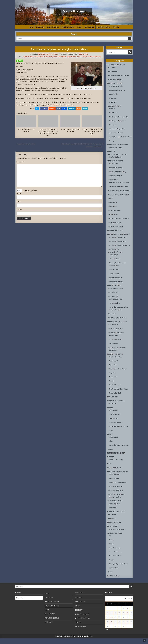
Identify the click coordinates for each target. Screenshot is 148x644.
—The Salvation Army (116, 150)
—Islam (111, 447)
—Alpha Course (114, 166)
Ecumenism (48, 56)
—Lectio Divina (114, 279)
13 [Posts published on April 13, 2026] (111, 623)
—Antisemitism (113, 443)
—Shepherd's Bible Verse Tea (119, 432)
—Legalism (112, 378)
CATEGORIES (40, 27)
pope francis (72, 56)
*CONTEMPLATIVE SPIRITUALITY (119, 240)
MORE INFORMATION (83, 624)
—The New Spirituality (116, 496)
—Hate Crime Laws (115, 553)
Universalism (114, 349)
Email (85, 109)
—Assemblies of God (116, 170)
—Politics (111, 565)
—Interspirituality (114, 480)
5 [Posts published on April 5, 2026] (107, 618)
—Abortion (112, 109)
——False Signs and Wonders (120, 185)
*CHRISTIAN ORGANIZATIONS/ (118, 147)
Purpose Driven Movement (118, 353)
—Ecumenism (113, 71)
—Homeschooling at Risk (117, 129)
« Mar (107, 635)
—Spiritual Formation (116, 283)
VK (58, 109)
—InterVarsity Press (115, 160)
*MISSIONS (111, 462)
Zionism (111, 455)
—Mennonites (113, 208)
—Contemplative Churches (118, 243)
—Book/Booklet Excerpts (117, 90)
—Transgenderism (115, 144)
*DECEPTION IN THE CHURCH (118, 327)
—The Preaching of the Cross (119, 394)
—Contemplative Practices (118, 268)
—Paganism (112, 524)
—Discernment (113, 366)
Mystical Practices (116, 503)
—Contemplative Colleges (117, 247)
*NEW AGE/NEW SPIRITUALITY (118, 477)
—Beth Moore (114, 260)
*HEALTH (110, 413)
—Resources (113, 409)
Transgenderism (115, 309)
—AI (109, 541)
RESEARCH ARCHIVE (53, 27)
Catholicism (39, 56)
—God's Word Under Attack (118, 374)
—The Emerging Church (117, 338)
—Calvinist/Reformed (116, 178)
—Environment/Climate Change (119, 75)
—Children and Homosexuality (119, 117)
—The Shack (112, 102)
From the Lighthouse (74, 11)
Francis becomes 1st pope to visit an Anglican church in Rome (59, 49)
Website (19, 212)
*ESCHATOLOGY (113, 402)
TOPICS (78, 628)
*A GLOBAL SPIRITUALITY (117, 65)
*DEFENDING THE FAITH (116, 360)
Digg (64, 109)
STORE (79, 27)
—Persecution (113, 382)
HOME (31, 27)
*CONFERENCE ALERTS (116, 236)
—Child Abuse (113, 113)
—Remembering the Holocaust (119, 451)
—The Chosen (113, 98)
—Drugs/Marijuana (115, 420)
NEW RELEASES (89, 27)
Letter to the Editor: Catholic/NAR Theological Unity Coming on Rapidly (92, 132)
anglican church (29, 56)
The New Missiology (116, 345)
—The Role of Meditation (117, 500)
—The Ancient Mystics (116, 287)
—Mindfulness (113, 424)
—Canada (111, 545)
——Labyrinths (114, 275)
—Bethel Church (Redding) (118, 174)
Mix (79, 109)
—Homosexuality (114, 302)
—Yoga (110, 436)
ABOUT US (116, 27)
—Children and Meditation (117, 121)
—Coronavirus (113, 416)
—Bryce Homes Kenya (116, 465)
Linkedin (72, 109)
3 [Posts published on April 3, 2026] (127, 614)
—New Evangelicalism (116, 334)
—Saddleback (113, 220)
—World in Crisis (114, 573)
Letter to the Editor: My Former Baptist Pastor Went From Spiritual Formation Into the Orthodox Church (48, 133)
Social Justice (114, 341)
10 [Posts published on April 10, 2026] (127, 618)
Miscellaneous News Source (48, 54)
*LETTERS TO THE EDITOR (117, 458)
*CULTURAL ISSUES (114, 291)
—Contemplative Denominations (120, 251)
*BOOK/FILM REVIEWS (115, 83)
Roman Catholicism (94, 56)
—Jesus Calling (114, 94)
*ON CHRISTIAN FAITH (115, 506)
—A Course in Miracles (116, 86)
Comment (20, 162)
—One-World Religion (116, 79)
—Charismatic (113, 182)
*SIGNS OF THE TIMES (115, 539)
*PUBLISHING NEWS (114, 528)
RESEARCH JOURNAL (103, 27)
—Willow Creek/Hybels (116, 232)
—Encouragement (114, 509)
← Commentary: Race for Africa (26, 145)
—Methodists (113, 212)
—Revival (111, 386)
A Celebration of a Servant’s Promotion (26, 130)
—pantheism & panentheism (118, 488)
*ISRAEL (110, 440)
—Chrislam (112, 67)
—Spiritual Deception (116, 390)
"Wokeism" (112, 319)
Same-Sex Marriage (116, 305)
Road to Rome (82, 56)
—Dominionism (113, 330)
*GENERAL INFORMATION (116, 406)
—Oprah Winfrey (114, 484)
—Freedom (112, 549)
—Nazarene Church (115, 216)
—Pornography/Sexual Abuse (119, 569)
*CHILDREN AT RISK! (115, 106)
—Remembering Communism (119, 313)
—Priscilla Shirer (115, 264)
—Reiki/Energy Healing (116, 428)
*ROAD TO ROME (113, 532)
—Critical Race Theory (116, 294)
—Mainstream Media (115, 561)
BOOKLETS (79, 615)
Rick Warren (113, 356)
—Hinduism (112, 520)
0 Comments (83, 54)
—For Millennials (114, 298)
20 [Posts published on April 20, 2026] (111, 627)
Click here (56, 105)
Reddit (52, 109)
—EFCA (111, 204)
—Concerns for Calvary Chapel (119, 200)
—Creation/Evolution (115, 362)
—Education (112, 125)
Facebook (44, 109)
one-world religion (60, 56)
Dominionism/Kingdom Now (119, 189)
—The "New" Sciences (116, 492)
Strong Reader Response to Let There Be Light (70, 130)
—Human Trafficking (115, 557)
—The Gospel (113, 513)
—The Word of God (115, 398)
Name (19, 195)
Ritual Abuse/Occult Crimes (118, 323)
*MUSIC (110, 469)
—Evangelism (113, 370)
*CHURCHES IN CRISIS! (115, 164)
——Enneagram (115, 271)
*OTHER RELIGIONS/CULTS (117, 517)
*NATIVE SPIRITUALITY (115, 473)
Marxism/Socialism (116, 315)
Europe (110, 577)
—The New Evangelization (117, 535)
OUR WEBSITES (81, 607)
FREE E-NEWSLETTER (68, 27)
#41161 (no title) (81, 632)
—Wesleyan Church (115, 228)
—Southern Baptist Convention (119, 224)
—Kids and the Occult (116, 133)
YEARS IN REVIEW (114, 581)
